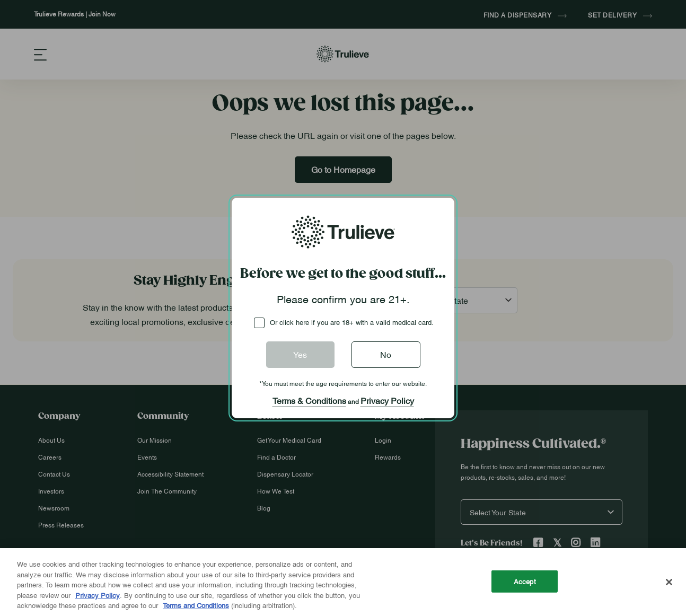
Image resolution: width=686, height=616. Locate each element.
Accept (525, 581)
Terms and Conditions (196, 605)
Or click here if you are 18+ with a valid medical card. (352, 322)
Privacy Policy (387, 400)
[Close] (669, 582)
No (386, 354)
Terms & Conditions (309, 400)
